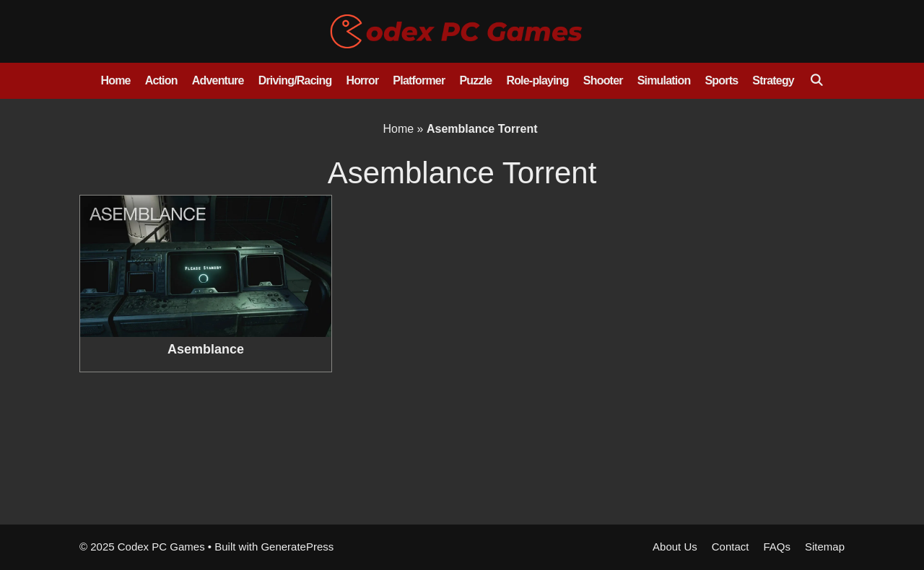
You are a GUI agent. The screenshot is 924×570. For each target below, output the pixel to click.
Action (161, 80)
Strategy (773, 80)
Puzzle (475, 80)
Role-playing (537, 80)
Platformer (419, 80)
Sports (721, 80)
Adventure (218, 80)
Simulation (664, 80)
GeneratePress (297, 547)
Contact (731, 547)
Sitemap (825, 547)
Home (115, 80)
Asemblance (206, 349)
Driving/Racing (295, 80)
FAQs (777, 547)
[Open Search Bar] (816, 81)
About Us (675, 547)
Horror (362, 80)
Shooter (603, 80)
